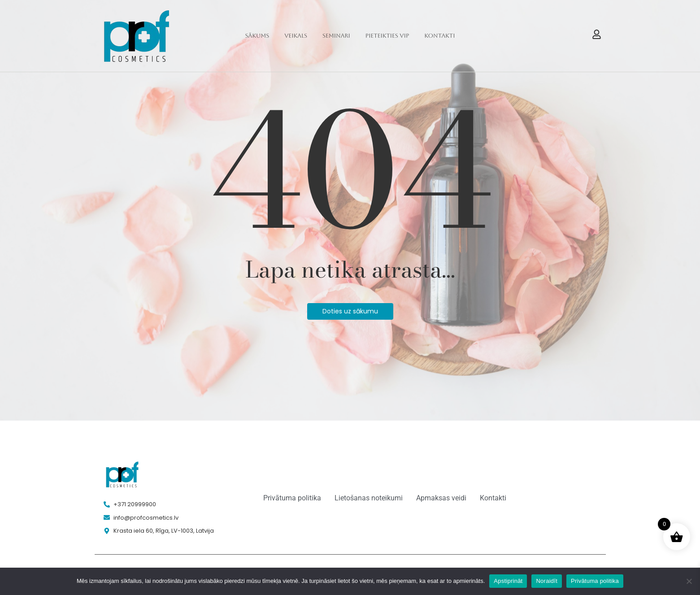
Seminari (336, 36)
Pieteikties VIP (387, 36)
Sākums (257, 36)
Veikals (296, 36)
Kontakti (439, 36)
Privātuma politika (595, 581)
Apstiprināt (508, 581)
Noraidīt (547, 581)
